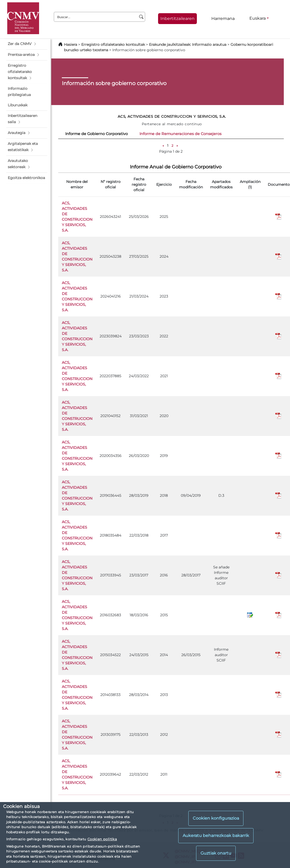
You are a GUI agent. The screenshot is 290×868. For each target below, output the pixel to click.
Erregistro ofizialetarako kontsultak (113, 44)
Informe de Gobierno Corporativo (96, 134)
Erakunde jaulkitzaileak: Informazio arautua (188, 44)
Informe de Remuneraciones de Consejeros (180, 134)
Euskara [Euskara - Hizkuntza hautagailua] (258, 18)
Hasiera (70, 44)
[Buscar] (141, 17)
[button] (27, 44)
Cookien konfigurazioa (216, 818)
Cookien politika (102, 839)
